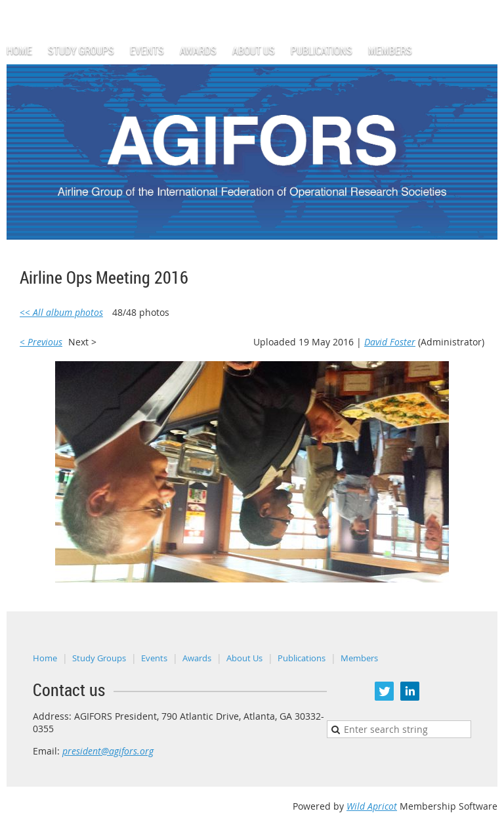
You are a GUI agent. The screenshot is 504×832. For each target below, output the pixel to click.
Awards (197, 658)
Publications (302, 658)
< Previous (41, 342)
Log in (484, 6)
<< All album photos (61, 312)
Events (154, 658)
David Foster (390, 342)
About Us (244, 658)
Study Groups (99, 658)
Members (359, 658)
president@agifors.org (108, 751)
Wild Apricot (372, 806)
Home (45, 658)
